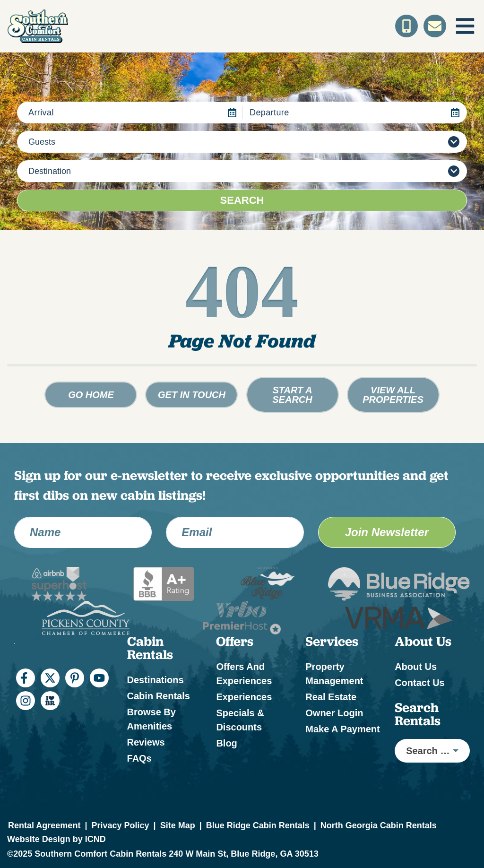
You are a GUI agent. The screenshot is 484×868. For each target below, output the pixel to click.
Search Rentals (418, 714)
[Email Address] (235, 532)
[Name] (83, 532)
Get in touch (192, 395)
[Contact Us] (435, 26)
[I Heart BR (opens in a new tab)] (50, 701)
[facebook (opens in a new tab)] (26, 678)
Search (242, 200)
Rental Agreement (44, 825)
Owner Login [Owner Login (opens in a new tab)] (334, 713)
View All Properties (393, 395)
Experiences (244, 697)
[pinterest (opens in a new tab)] (75, 678)
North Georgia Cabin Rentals (379, 825)
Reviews (146, 742)
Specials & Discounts (240, 720)
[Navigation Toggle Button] (465, 26)
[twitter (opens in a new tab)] (50, 678)
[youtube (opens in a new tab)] (99, 678)
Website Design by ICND (56, 839)
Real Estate (331, 697)
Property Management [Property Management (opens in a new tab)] (334, 674)
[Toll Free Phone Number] (406, 26)
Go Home (91, 395)
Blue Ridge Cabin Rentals (258, 825)
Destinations (156, 680)
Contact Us (420, 683)
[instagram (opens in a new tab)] (26, 701)
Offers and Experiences (244, 674)
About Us (416, 667)
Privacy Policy (120, 825)
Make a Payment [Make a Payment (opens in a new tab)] (342, 729)
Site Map (178, 825)
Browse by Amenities (151, 719)
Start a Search (292, 395)
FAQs (139, 758)
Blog (226, 743)
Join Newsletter (387, 532)
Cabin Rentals (159, 696)
